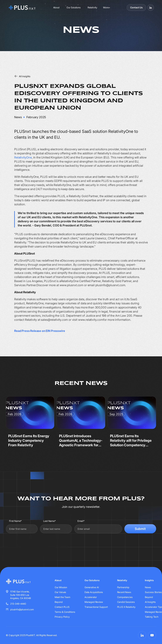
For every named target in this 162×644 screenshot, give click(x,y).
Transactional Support (96, 607)
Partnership (123, 587)
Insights (149, 580)
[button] (107, 7)
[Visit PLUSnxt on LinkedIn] (151, 8)
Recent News (124, 592)
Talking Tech (152, 617)
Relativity (92, 7)
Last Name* (49, 521)
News (148, 587)
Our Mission (61, 587)
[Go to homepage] (23, 7)
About (56, 7)
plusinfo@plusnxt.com (22, 609)
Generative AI (92, 587)
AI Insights (150, 602)
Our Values (60, 592)
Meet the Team (62, 597)
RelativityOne (23, 157)
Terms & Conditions (65, 612)
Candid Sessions (126, 602)
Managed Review (94, 602)
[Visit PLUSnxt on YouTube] (152, 635)
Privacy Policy (62, 617)
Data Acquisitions (94, 592)
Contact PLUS (62, 607)
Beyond (59, 602)
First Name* (15, 521)
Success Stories (153, 592)
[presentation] (134, 543)
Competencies (125, 597)
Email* (81, 521)
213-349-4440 (18, 604)
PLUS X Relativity (126, 607)
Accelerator (91, 597)
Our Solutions (74, 7)
